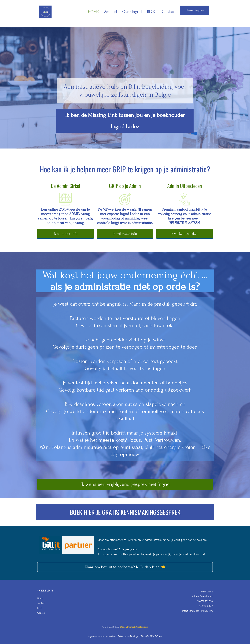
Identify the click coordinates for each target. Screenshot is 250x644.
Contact (168, 12)
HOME (93, 12)
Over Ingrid (132, 12)
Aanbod (110, 12)
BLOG (152, 12)
